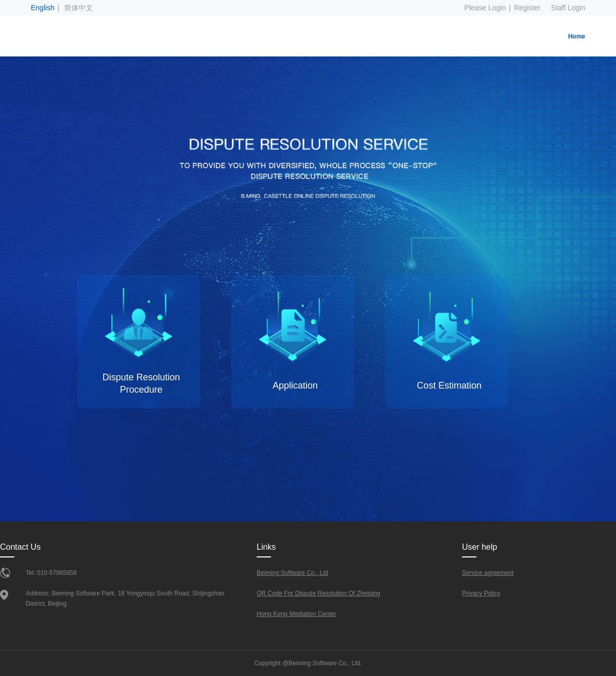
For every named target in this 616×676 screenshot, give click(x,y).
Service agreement (488, 573)
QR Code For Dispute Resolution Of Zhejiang (319, 593)
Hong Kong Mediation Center (296, 614)
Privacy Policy (481, 593)
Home (577, 36)
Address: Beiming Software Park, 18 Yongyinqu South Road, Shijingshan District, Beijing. (125, 598)
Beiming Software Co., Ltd (292, 573)
